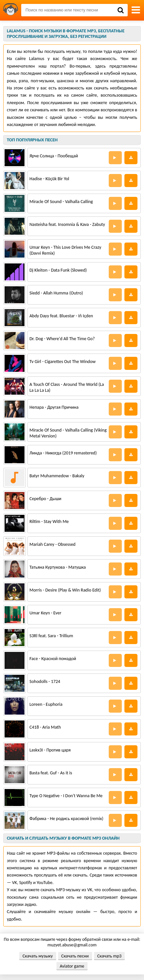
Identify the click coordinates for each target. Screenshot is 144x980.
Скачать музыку (38, 956)
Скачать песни (75, 956)
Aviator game (72, 966)
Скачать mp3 (109, 956)
